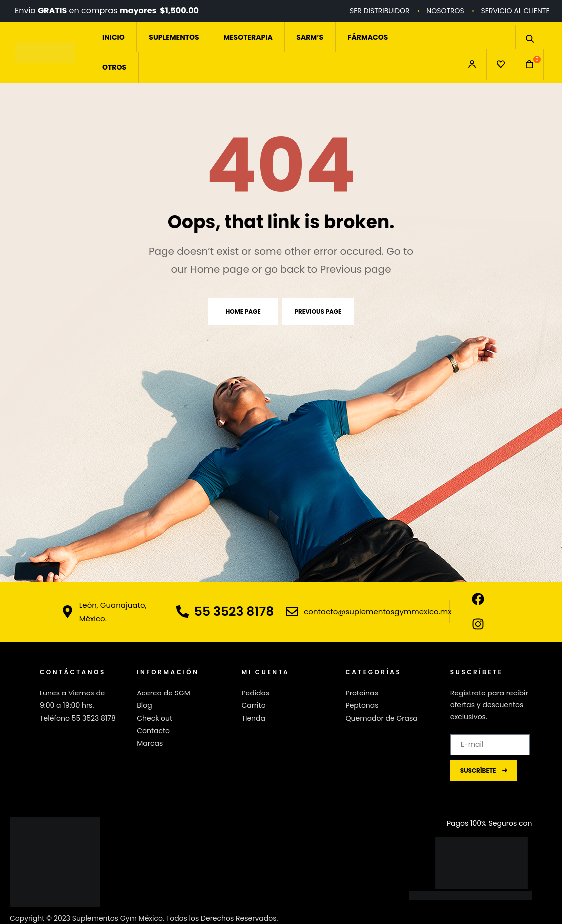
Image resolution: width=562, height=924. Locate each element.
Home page (243, 312)
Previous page (318, 312)
